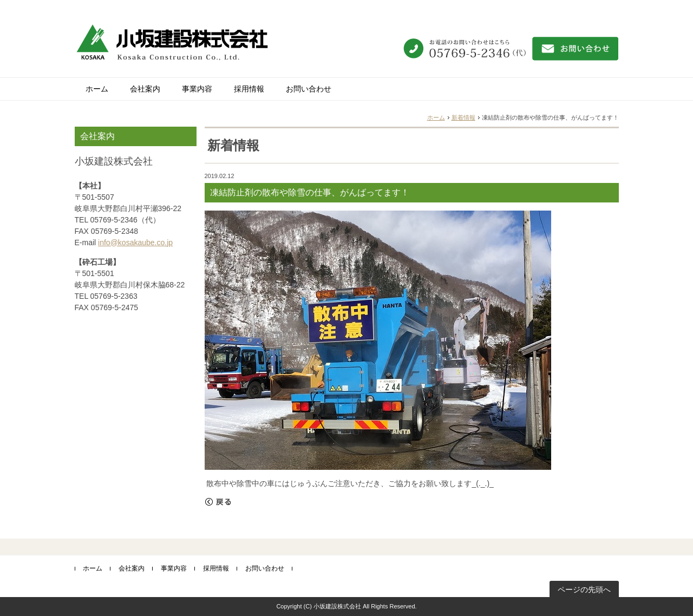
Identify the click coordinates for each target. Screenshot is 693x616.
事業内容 (197, 89)
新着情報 (463, 117)
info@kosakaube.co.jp (135, 243)
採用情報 (249, 89)
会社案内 (145, 89)
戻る (218, 502)
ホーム (97, 89)
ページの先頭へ (584, 589)
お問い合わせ (309, 89)
